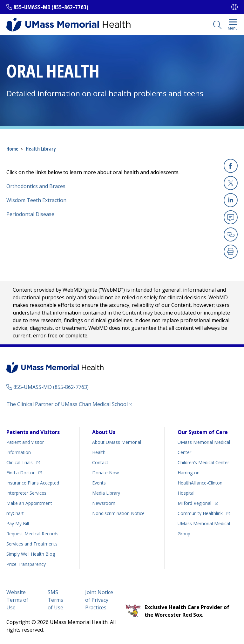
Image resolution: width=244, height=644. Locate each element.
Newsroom (104, 503)
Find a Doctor (20, 473)
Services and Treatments (32, 544)
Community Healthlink (200, 513)
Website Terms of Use (17, 600)
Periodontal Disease (30, 214)
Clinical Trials (20, 462)
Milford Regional (194, 503)
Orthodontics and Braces (36, 186)
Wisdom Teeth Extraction (36, 200)
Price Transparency (26, 564)
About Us (104, 432)
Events (99, 483)
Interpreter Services (26, 493)
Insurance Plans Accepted (33, 483)
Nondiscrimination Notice (118, 513)
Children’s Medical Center (203, 462)
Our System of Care (203, 432)
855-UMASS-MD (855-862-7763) (51, 7)
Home (12, 149)
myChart (15, 513)
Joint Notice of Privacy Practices (99, 600)
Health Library (41, 149)
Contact (100, 462)
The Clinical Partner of (67, 404)
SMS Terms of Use (55, 600)
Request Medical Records (32, 534)
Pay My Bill (18, 523)
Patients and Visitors (33, 432)
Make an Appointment (29, 503)
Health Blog (31, 554)
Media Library (106, 493)
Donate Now (105, 473)
